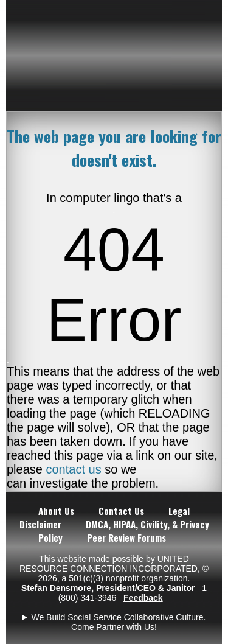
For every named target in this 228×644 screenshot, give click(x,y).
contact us (74, 469)
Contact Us (121, 511)
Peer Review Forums (126, 537)
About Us (56, 511)
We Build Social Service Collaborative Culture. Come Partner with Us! (118, 622)
